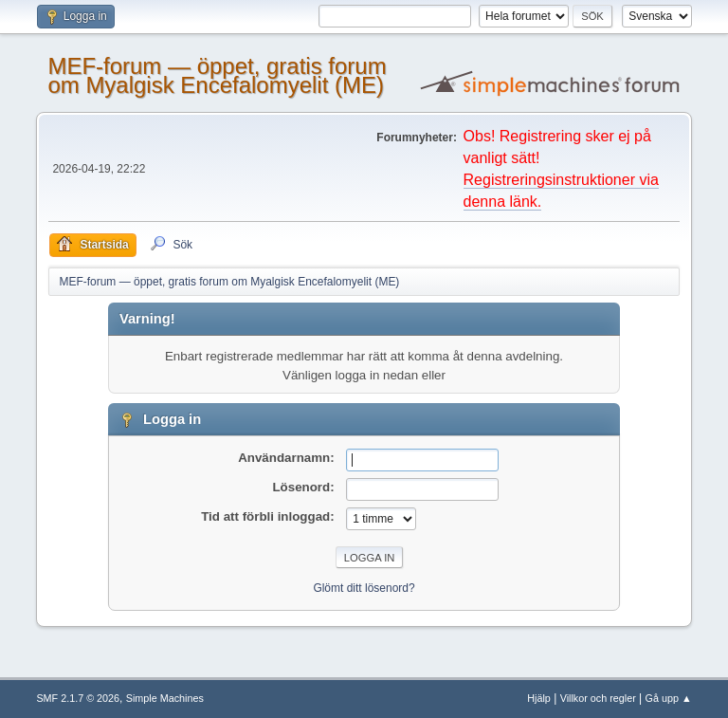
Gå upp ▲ (669, 698)
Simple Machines (165, 698)
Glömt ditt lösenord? (364, 588)
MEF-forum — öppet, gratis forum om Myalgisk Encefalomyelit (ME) (217, 75)
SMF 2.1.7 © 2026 (78, 698)
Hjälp (539, 698)
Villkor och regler (598, 698)
